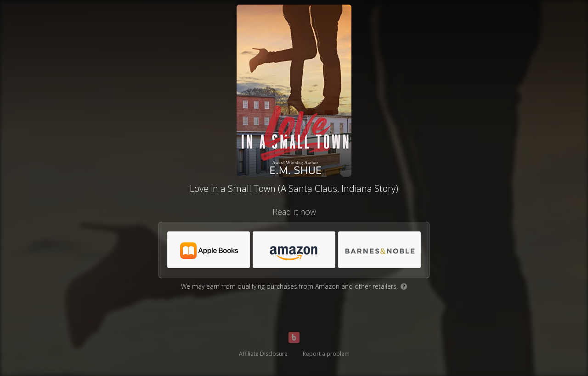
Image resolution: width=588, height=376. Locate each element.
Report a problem (326, 354)
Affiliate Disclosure (263, 354)
